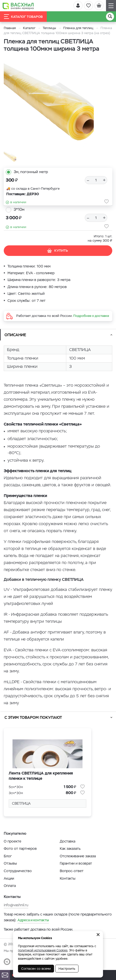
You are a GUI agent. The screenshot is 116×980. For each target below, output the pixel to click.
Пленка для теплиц (78, 28)
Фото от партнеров (20, 849)
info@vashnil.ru (16, 905)
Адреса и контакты (33, 920)
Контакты (68, 878)
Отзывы (10, 863)
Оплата (10, 886)
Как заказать (70, 849)
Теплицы (50, 28)
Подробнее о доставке (91, 316)
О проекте (12, 841)
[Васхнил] (18, 6)
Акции (9, 878)
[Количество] (96, 180)
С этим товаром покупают (33, 717)
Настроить (67, 969)
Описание (15, 335)
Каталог (29, 28)
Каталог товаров (23, 17)
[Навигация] (111, 6)
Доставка (67, 841)
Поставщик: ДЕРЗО (23, 194)
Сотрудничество (18, 871)
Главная (10, 28)
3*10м (19, 209)
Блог (8, 856)
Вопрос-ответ (72, 871)
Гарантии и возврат (76, 863)
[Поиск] (110, 17)
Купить (57, 251)
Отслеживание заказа (78, 856)
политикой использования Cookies (43, 950)
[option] (49, 104)
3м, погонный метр (31, 172)
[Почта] (5, 975)
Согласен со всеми (36, 969)
